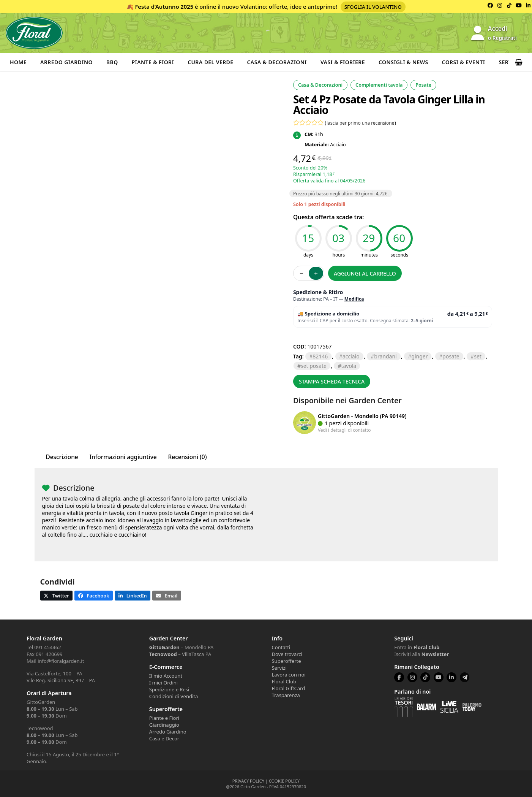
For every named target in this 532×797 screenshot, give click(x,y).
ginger (419, 356)
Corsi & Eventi (464, 62)
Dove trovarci (287, 654)
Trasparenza (286, 695)
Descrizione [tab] (62, 457)
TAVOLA (349, 366)
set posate (314, 366)
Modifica (354, 299)
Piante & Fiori (153, 62)
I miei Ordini (163, 683)
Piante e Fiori (164, 718)
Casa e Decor (164, 738)
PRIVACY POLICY (248, 781)
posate (451, 356)
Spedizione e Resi (169, 689)
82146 (320, 356)
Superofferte (286, 661)
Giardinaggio (164, 725)
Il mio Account (166, 676)
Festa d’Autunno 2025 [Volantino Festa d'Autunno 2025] (164, 6)
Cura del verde (210, 62)
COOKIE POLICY (284, 781)
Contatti (281, 647)
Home (18, 62)
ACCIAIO (351, 356)
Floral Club (284, 681)
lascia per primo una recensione (360, 123)
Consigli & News (403, 62)
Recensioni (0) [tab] (188, 457)
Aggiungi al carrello (365, 273)
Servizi (279, 668)
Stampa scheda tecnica (332, 381)
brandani (385, 356)
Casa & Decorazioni (277, 62)
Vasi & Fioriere (343, 62)
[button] (521, 62)
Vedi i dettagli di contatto (344, 430)
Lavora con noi (288, 675)
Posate (423, 85)
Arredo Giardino (66, 62)
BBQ (112, 62)
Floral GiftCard (288, 688)
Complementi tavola (379, 85)
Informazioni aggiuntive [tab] (123, 457)
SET (478, 356)
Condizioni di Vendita (174, 696)
